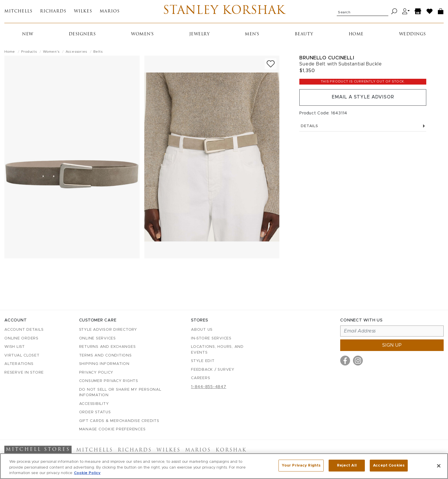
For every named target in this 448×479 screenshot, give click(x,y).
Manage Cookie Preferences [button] (112, 429)
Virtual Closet (22, 355)
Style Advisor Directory (108, 330)
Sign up (392, 345)
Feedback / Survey (213, 370)
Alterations (19, 364)
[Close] (439, 466)
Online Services (98, 338)
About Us (202, 330)
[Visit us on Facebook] (345, 361)
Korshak (231, 450)
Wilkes (83, 12)
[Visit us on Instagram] (358, 361)
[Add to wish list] (271, 64)
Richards (53, 12)
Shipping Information (104, 364)
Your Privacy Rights (301, 466)
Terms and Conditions (105, 355)
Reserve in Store (24, 373)
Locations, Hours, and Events (217, 350)
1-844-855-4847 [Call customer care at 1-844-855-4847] (209, 387)
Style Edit (203, 361)
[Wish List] (430, 12)
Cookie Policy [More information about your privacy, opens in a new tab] (87, 473)
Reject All (347, 466)
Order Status (95, 412)
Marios (110, 12)
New (28, 35)
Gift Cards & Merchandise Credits (119, 421)
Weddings (413, 35)
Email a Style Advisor (363, 98)
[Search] (394, 12)
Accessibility (94, 404)
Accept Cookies (389, 466)
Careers (201, 378)
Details (363, 127)
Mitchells (18, 12)
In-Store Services (211, 338)
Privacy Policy (96, 373)
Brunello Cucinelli (327, 58)
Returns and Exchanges (108, 347)
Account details (24, 330)
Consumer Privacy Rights (109, 381)
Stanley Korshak (224, 12)
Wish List (15, 347)
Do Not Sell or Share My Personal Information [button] (120, 393)
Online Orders (21, 338)
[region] (224, 466)
